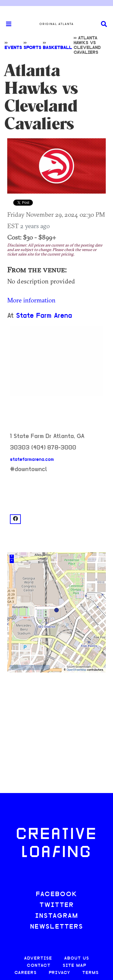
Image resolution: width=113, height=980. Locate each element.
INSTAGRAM (57, 916)
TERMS (91, 973)
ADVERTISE (38, 959)
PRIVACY (60, 973)
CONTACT (39, 966)
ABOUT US (77, 959)
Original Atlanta (57, 24)
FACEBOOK (57, 894)
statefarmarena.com (32, 460)
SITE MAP (74, 966)
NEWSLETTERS (57, 927)
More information (31, 300)
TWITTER (57, 905)
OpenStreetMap (76, 670)
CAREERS (26, 973)
